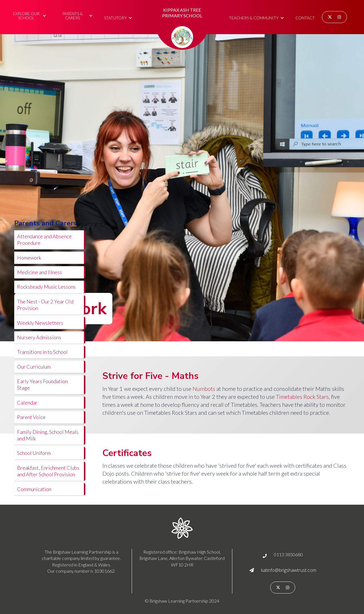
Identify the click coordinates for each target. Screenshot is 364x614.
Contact (305, 18)
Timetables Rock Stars (302, 397)
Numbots (204, 389)
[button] (29, 15)
